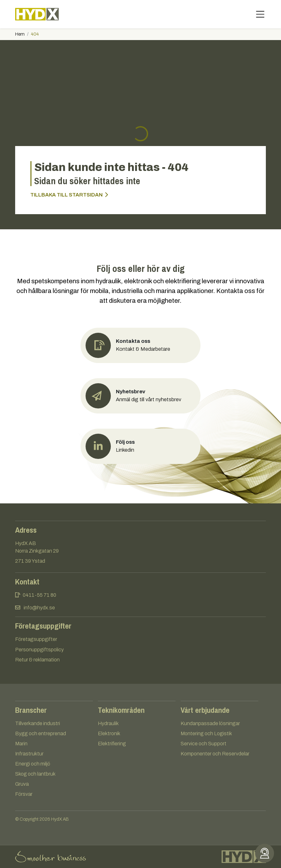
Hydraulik (108, 723)
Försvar (24, 794)
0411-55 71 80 (39, 595)
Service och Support (203, 744)
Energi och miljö (33, 764)
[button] (140, 396)
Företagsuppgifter (36, 639)
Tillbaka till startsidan (69, 195)
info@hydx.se (39, 608)
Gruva (22, 784)
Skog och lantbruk (35, 774)
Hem (20, 34)
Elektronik (109, 733)
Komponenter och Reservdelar (215, 754)
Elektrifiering (112, 744)
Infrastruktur (29, 754)
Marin (21, 744)
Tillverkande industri (38, 723)
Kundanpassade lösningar (210, 723)
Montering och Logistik (206, 733)
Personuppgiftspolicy (39, 650)
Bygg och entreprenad (41, 733)
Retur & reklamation (37, 660)
